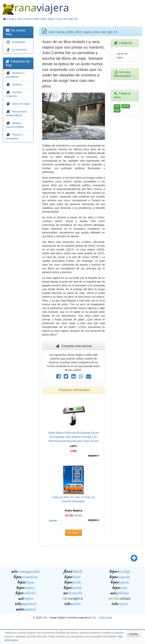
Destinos (17, 84)
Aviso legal (106, 618)
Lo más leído (19, 50)
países (126, 106)
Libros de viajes (21, 104)
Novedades (19, 42)
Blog (12, 19)
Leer (117, 106)
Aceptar (133, 634)
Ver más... (74, 533)
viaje (117, 110)
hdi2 (45, 618)
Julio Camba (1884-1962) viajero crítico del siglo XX (47, 19)
